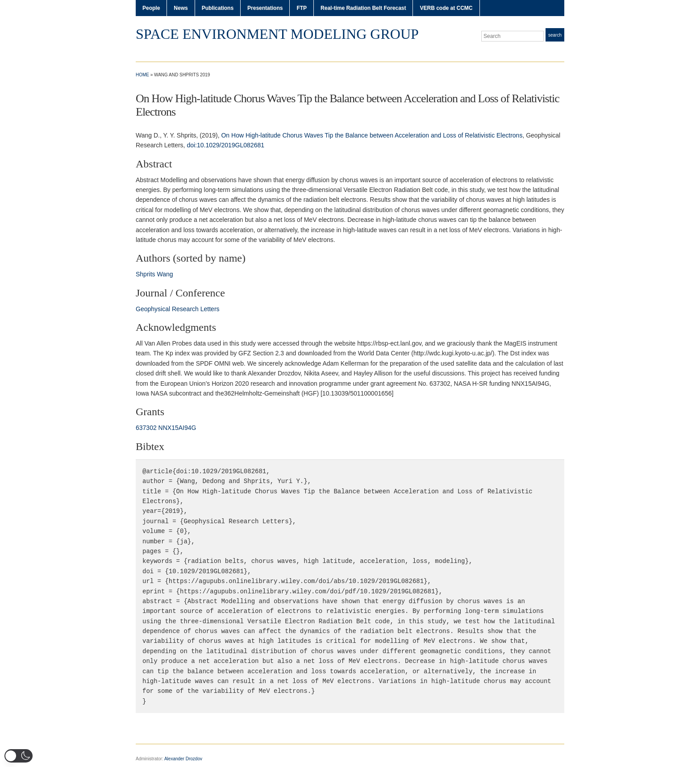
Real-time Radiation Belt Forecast (363, 8)
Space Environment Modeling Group (277, 34)
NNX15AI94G (177, 428)
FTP (302, 8)
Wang (165, 274)
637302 (146, 428)
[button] (19, 756)
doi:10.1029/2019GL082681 (225, 145)
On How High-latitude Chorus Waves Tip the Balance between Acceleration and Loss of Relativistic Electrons (372, 135)
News (181, 8)
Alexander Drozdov (183, 759)
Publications (218, 8)
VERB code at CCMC (446, 8)
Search (555, 35)
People (151, 8)
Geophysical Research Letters (178, 309)
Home (142, 75)
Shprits (146, 274)
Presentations (265, 8)
